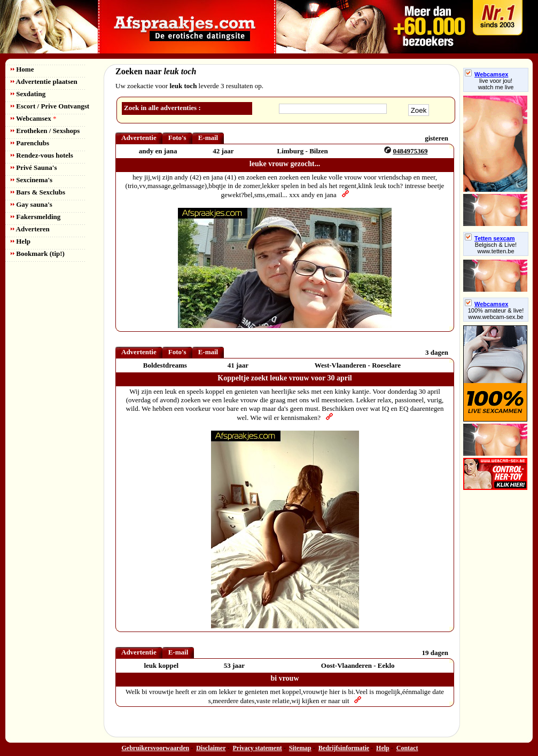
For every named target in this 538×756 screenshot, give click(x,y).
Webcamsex (33, 118)
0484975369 (410, 151)
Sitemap (300, 748)
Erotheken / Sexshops (45, 131)
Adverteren (30, 229)
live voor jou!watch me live (496, 84)
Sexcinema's (32, 180)
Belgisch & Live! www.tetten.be (496, 248)
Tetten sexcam (490, 238)
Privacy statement (258, 748)
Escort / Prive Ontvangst (50, 106)
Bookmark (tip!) (38, 254)
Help (21, 241)
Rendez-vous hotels (42, 155)
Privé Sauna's (34, 167)
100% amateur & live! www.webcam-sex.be (496, 314)
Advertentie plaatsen (44, 81)
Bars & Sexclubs (38, 192)
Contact (407, 748)
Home (22, 69)
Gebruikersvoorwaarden (156, 748)
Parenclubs (30, 143)
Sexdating (28, 94)
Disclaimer (211, 748)
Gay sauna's (32, 204)
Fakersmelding (36, 217)
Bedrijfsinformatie (344, 748)
